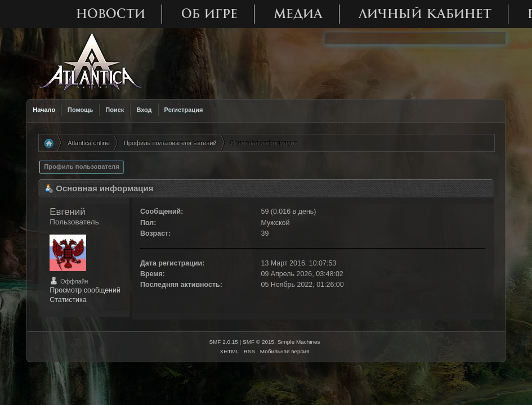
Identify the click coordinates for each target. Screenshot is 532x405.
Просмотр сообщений (85, 290)
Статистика (68, 300)
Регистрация (184, 110)
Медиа (298, 14)
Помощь (80, 110)
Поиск (115, 110)
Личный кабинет (425, 14)
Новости (111, 14)
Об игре (209, 14)
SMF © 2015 (258, 342)
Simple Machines (299, 342)
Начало (44, 110)
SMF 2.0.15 (223, 342)
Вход (144, 110)
